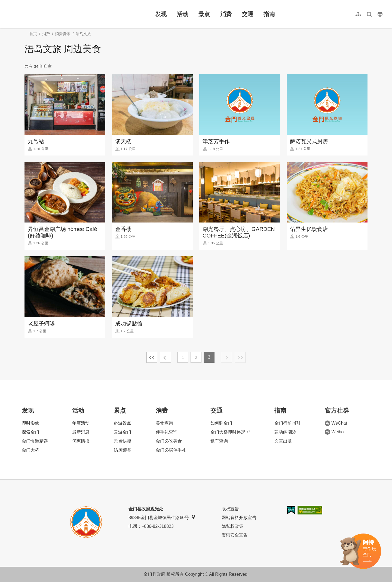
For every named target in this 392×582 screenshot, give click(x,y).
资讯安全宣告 (235, 535)
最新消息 (81, 432)
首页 (33, 34)
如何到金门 (221, 423)
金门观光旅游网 (42, 14)
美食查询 (164, 423)
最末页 (240, 357)
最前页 (152, 357)
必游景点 (122, 423)
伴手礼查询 (167, 432)
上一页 (166, 357)
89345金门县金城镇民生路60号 (162, 517)
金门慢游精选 (35, 441)
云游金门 (122, 432)
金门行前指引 (287, 423)
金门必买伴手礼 (171, 450)
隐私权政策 (232, 526)
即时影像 (30, 423)
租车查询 (219, 441)
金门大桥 (30, 450)
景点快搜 (122, 441)
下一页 (226, 357)
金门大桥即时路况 (230, 432)
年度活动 (81, 423)
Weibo (334, 432)
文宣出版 (283, 441)
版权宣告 (230, 509)
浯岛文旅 (83, 34)
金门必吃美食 (169, 441)
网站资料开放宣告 (239, 518)
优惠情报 (81, 441)
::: (8, 3)
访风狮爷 (122, 450)
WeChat (336, 423)
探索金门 (30, 432)
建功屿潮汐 (285, 432)
